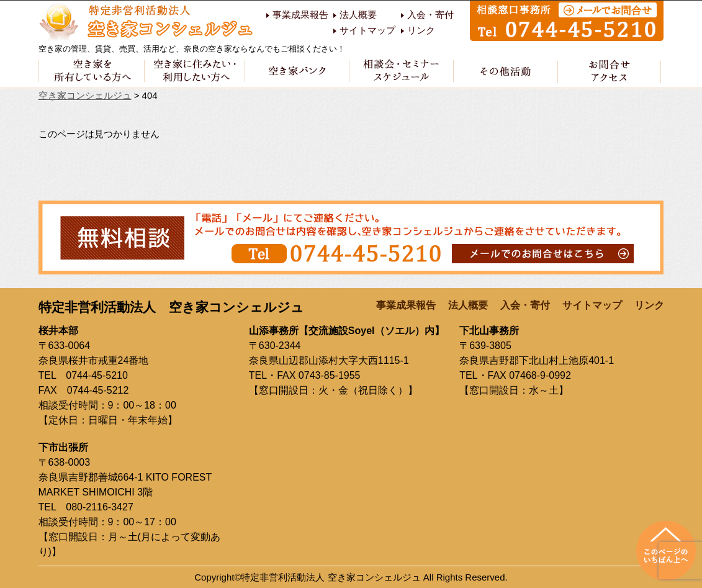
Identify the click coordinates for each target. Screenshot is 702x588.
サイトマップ (367, 30)
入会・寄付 (430, 15)
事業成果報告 (300, 15)
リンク (421, 30)
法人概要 (358, 15)
